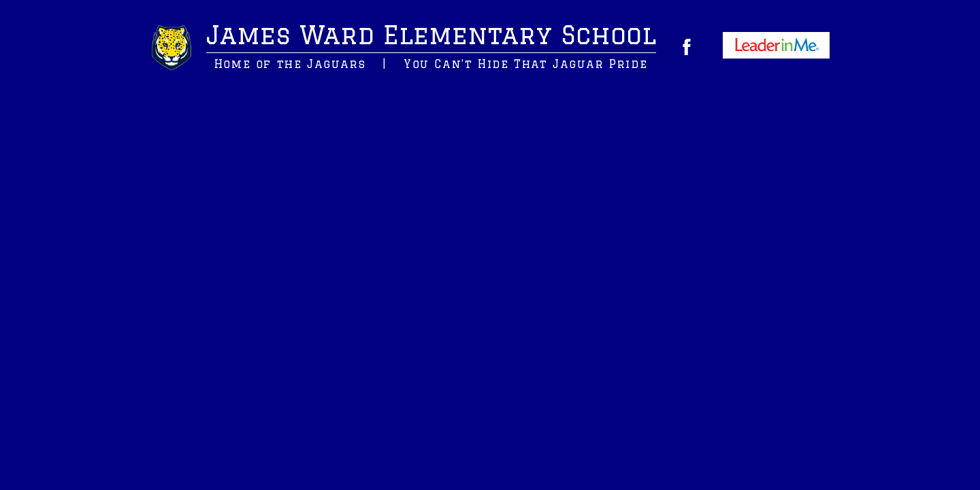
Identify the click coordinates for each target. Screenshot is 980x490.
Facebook (687, 47)
